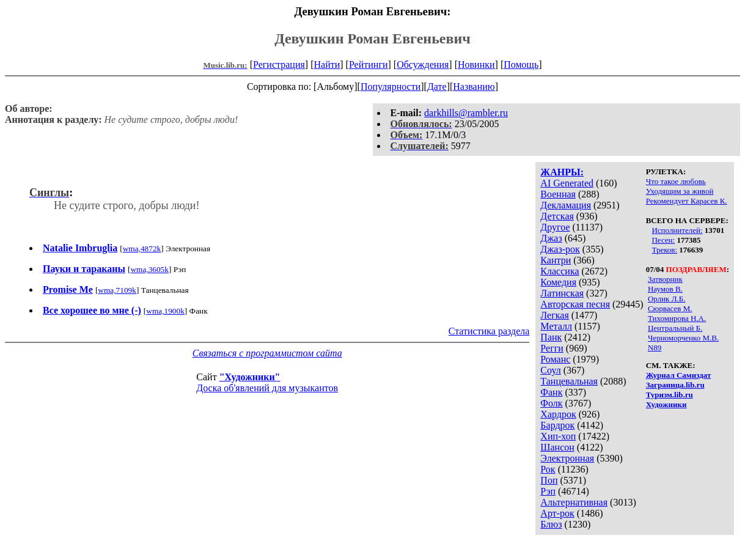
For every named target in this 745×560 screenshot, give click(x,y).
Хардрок (558, 414)
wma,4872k (142, 249)
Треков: (664, 250)
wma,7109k (117, 290)
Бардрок (557, 425)
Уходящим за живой (680, 191)
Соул (550, 370)
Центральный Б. (675, 328)
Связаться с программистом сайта (267, 353)
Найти (327, 64)
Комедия (558, 282)
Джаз (551, 238)
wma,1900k (165, 311)
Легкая (554, 315)
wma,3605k (149, 269)
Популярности (391, 87)
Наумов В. (665, 289)
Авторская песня (575, 304)
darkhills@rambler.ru (466, 113)
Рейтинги (369, 64)
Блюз (551, 524)
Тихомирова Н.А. (677, 318)
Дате (437, 87)
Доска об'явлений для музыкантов (267, 388)
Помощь (521, 64)
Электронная (567, 458)
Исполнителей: (677, 230)
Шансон (557, 447)
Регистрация (279, 64)
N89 (655, 348)
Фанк (551, 392)
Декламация (566, 205)
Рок (548, 469)
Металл (556, 326)
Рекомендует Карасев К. (687, 201)
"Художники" (250, 377)
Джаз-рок (560, 249)
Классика (560, 271)
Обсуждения (423, 64)
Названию (474, 87)
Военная (558, 194)
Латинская (562, 293)
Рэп (548, 491)
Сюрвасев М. (670, 308)
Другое (555, 227)
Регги (552, 348)
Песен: (663, 240)
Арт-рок (557, 513)
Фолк (551, 403)
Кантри (556, 260)
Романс (555, 359)
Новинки (476, 64)
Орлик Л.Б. (667, 299)
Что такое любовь (676, 181)
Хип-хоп (558, 436)
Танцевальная (569, 381)
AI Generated (567, 183)
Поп (549, 480)
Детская (557, 216)
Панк (551, 337)
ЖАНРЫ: (562, 172)
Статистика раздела (489, 331)
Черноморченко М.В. (683, 338)
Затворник (665, 279)
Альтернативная (574, 502)
